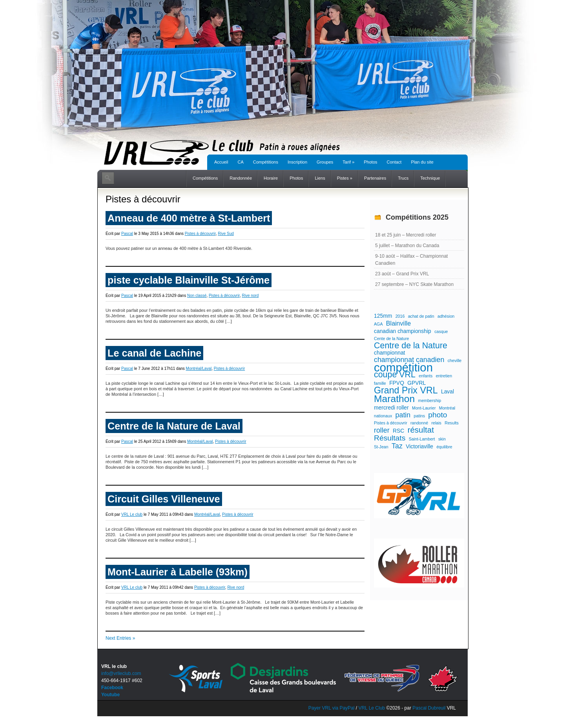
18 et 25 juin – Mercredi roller (406, 235)
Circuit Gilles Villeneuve (164, 499)
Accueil (221, 162)
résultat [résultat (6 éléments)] (421, 430)
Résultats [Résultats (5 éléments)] (390, 438)
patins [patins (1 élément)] (419, 416)
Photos (370, 162)
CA (240, 162)
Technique (430, 178)
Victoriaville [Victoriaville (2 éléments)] (419, 446)
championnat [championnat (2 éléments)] (389, 353)
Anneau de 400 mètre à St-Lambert (189, 218)
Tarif (348, 162)
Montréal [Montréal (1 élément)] (447, 408)
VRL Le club (132, 514)
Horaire (271, 178)
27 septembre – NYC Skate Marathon (414, 284)
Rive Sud (226, 234)
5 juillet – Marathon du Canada (407, 246)
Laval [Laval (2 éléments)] (447, 391)
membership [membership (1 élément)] (430, 400)
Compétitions (266, 162)
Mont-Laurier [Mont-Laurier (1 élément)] (424, 408)
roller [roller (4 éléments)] (382, 430)
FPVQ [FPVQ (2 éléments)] (397, 383)
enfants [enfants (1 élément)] (426, 376)
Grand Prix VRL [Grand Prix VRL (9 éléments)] (406, 390)
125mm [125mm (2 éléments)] (383, 316)
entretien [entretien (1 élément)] (444, 376)
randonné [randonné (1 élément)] (419, 423)
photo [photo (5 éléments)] (437, 415)
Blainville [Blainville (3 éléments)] (398, 323)
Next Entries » (120, 638)
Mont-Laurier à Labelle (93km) (178, 572)
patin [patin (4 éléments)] (403, 415)
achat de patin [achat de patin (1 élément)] (421, 316)
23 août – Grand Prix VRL (402, 274)
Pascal (127, 234)
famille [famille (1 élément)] (380, 383)
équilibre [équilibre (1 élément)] (444, 447)
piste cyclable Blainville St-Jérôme (189, 280)
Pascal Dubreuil (429, 708)
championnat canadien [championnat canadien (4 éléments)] (409, 360)
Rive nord (250, 296)
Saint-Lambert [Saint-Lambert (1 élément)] (422, 439)
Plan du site (422, 162)
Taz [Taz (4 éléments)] (397, 446)
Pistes (345, 178)
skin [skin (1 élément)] (442, 439)
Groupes (325, 162)
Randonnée (241, 178)
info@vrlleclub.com (121, 673)
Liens (320, 178)
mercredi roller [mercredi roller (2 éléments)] (391, 408)
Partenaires (375, 178)
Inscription (297, 162)
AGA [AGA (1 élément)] (378, 324)
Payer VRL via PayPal (332, 708)
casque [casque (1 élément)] (441, 331)
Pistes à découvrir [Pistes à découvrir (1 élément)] (391, 423)
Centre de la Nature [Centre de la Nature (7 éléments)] (411, 346)
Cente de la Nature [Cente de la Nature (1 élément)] (391, 339)
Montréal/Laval (199, 369)
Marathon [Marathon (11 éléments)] (394, 399)
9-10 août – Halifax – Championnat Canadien (411, 260)
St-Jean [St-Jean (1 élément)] (381, 447)
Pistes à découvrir (200, 234)
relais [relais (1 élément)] (436, 423)
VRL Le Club (372, 708)
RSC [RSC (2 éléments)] (398, 431)
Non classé (197, 296)
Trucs (403, 178)
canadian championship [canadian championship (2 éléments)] (403, 331)
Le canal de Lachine (154, 353)
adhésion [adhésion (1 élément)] (446, 316)
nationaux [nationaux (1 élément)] (383, 416)
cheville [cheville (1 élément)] (455, 360)
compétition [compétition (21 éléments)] (403, 368)
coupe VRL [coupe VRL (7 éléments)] (395, 375)
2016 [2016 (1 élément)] (400, 316)
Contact (394, 162)
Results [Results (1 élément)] (452, 423)
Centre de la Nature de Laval (174, 426)
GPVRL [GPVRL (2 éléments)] (416, 383)
